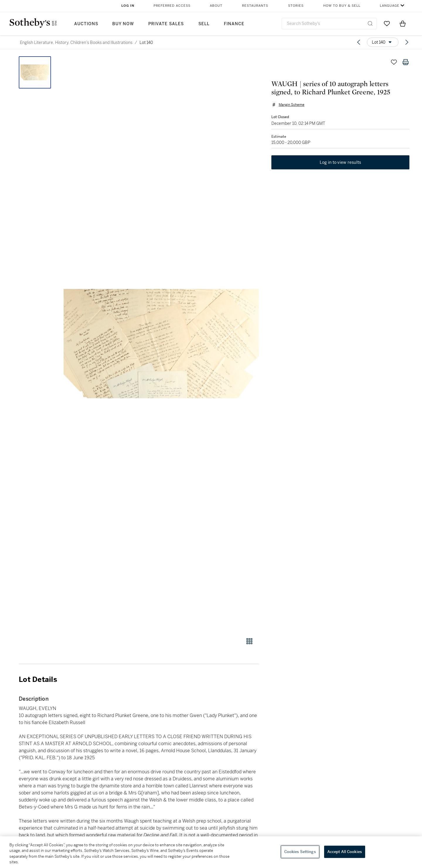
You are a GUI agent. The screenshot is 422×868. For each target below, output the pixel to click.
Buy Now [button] (123, 24)
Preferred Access (172, 6)
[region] (211, 852)
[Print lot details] (406, 62)
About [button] (216, 6)
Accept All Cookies (345, 852)
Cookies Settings (300, 852)
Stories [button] (296, 6)
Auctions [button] (86, 24)
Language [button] (390, 6)
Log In (128, 6)
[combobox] (329, 24)
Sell (204, 24)
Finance (234, 24)
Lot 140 (146, 42)
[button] (161, 343)
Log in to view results (341, 164)
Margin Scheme (291, 105)
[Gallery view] (249, 641)
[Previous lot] (359, 42)
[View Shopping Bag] (403, 23)
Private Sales (166, 24)
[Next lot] (407, 42)
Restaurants (255, 6)
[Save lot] (394, 62)
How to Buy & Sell (342, 6)
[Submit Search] (370, 23)
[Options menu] (383, 42)
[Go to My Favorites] (387, 23)
